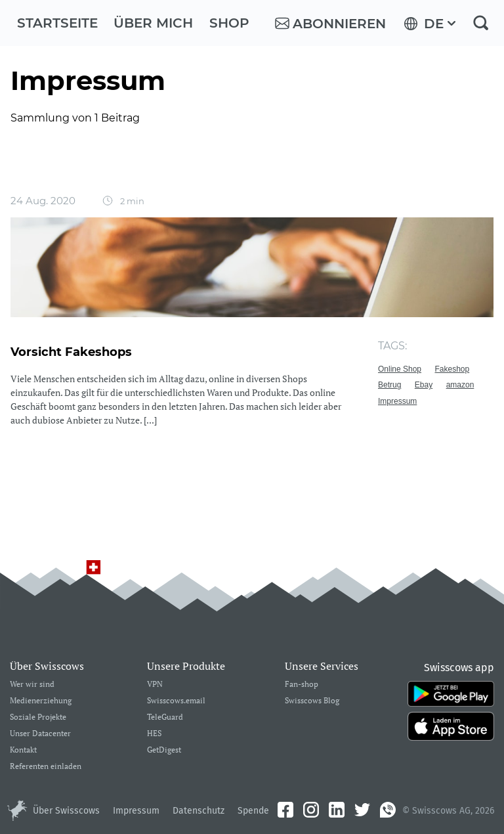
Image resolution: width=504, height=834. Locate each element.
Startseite (57, 23)
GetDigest (164, 750)
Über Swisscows (66, 811)
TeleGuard (165, 717)
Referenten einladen (46, 767)
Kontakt (23, 750)
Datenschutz (199, 811)
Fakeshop (452, 369)
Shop (229, 23)
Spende (253, 811)
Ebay (424, 385)
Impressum (397, 401)
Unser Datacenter (40, 734)
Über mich (153, 23)
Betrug (389, 385)
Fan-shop (302, 685)
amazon (460, 385)
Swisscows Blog (312, 701)
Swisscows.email (176, 701)
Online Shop (400, 369)
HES (154, 734)
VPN (155, 685)
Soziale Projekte (38, 717)
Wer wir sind (32, 685)
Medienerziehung (41, 701)
